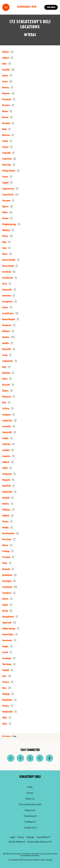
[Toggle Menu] (6, 7)
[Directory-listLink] (8, 52)
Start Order (51, 7)
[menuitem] (30, 787)
